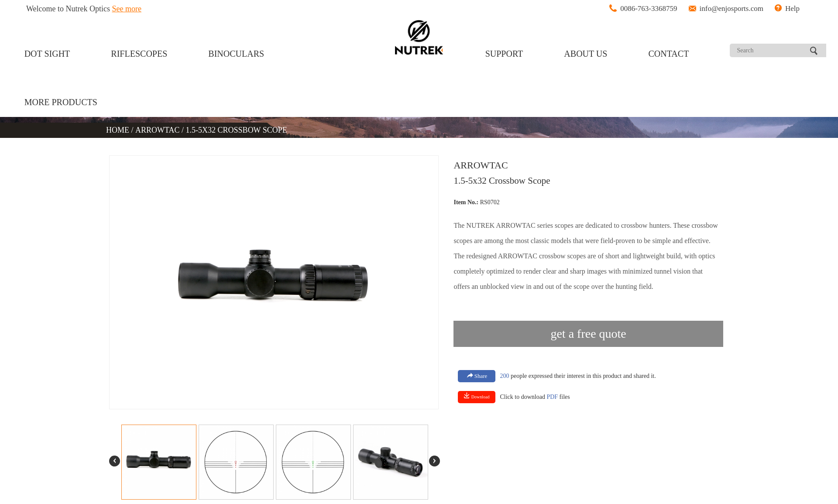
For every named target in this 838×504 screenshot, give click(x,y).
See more (127, 9)
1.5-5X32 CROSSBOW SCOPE (237, 130)
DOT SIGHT (47, 54)
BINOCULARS (236, 54)
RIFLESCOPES (139, 54)
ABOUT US (586, 54)
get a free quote (588, 334)
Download (477, 396)
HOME (119, 130)
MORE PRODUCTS (61, 102)
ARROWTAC (158, 130)
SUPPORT (504, 54)
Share (477, 376)
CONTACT (669, 54)
